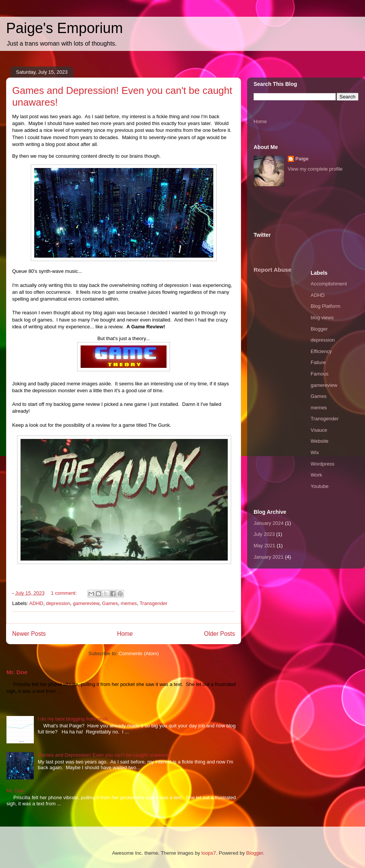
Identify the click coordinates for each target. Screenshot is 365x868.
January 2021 (269, 557)
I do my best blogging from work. (73, 719)
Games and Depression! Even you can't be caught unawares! (105, 755)
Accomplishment (329, 284)
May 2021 (264, 546)
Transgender (153, 603)
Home (125, 634)
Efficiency (321, 351)
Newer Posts (29, 634)
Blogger (319, 329)
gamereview (86, 603)
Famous (320, 374)
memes (129, 603)
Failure (318, 362)
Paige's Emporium (64, 28)
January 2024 (269, 523)
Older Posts (220, 634)
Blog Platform (325, 306)
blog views (322, 318)
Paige (302, 159)
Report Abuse (272, 270)
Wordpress (323, 464)
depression (58, 603)
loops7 (209, 853)
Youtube (320, 486)
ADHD (36, 603)
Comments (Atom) (139, 653)
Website (320, 441)
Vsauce (319, 430)
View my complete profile (315, 169)
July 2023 (264, 534)
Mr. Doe (17, 672)
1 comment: (65, 593)
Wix (315, 452)
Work (316, 475)
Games (110, 603)
